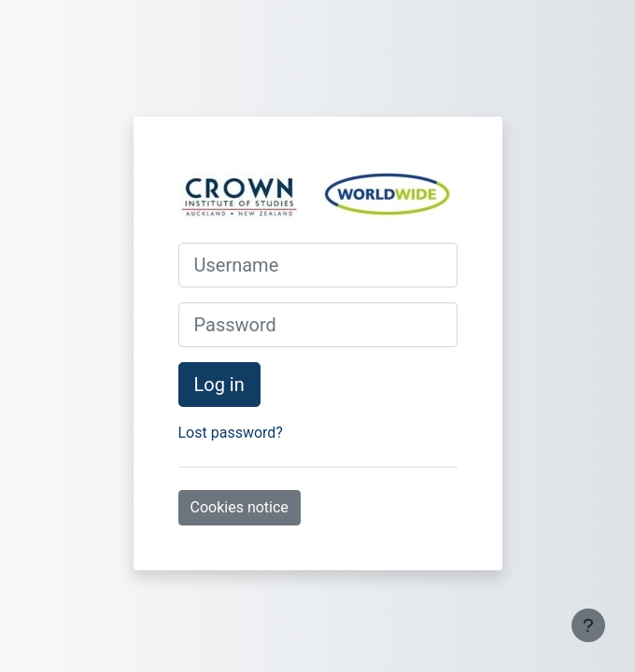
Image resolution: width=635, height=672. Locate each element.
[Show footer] (588, 625)
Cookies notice (240, 507)
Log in (219, 385)
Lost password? (231, 433)
